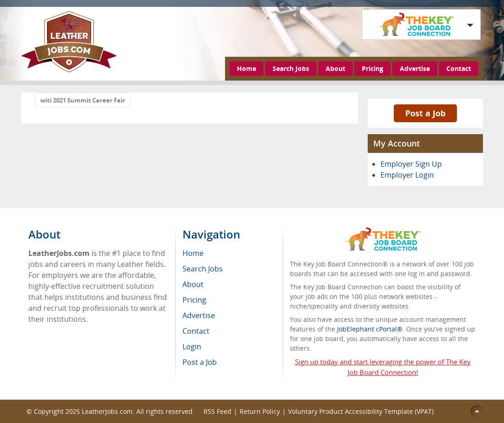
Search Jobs (291, 68)
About (335, 68)
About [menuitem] (193, 284)
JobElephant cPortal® (370, 329)
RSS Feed (217, 411)
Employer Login (407, 175)
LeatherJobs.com (107, 411)
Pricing (373, 68)
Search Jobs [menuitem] (203, 269)
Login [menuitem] (192, 347)
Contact (459, 68)
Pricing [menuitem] (194, 300)
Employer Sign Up (411, 164)
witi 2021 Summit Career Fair (83, 100)
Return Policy (260, 411)
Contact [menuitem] (196, 331)
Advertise (415, 68)
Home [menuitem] (193, 253)
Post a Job (425, 113)
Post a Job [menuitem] (200, 362)
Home (247, 68)
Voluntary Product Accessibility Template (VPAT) (361, 411)
